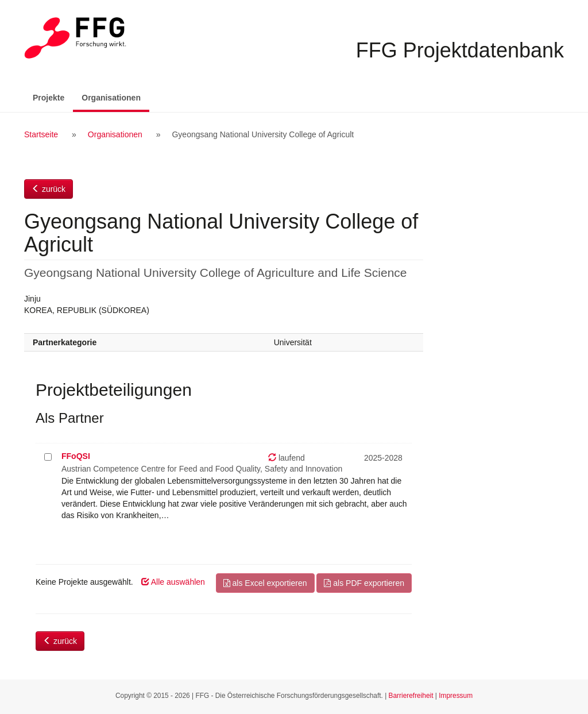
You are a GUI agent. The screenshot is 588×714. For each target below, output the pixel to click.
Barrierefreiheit (411, 696)
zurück (49, 189)
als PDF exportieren (364, 583)
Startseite (41, 134)
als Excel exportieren (265, 583)
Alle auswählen (173, 582)
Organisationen (115, 97)
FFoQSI (76, 456)
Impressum (456, 696)
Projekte (49, 98)
